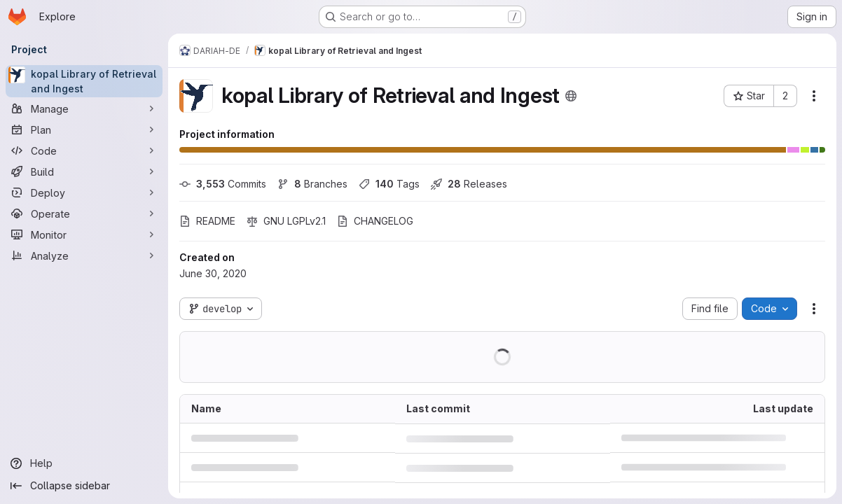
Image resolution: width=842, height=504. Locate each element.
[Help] (84, 463)
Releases (469, 184)
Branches (312, 184)
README (207, 221)
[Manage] (84, 108)
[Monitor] (84, 234)
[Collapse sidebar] (84, 486)
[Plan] (84, 129)
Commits (223, 184)
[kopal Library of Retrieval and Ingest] (84, 81)
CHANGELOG (375, 221)
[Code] (84, 150)
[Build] (84, 171)
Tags (389, 184)
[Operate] (84, 213)
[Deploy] (84, 192)
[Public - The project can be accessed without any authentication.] (571, 96)
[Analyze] (84, 255)
